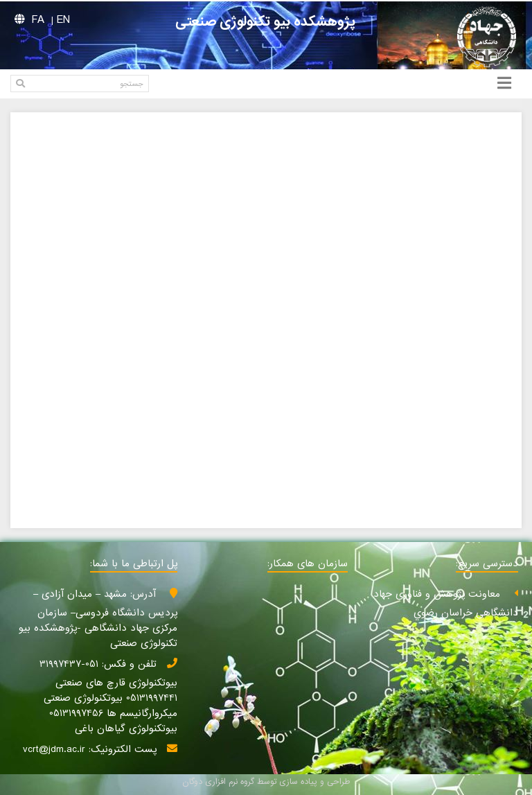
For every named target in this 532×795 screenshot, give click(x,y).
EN (63, 20)
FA (38, 20)
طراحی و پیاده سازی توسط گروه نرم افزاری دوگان (266, 782)
